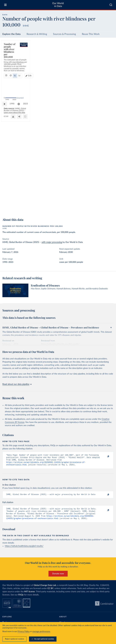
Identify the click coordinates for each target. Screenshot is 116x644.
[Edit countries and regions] (98, 56)
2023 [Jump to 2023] (108, 202)
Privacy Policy (24, 632)
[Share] (104, 209)
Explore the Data (11, 34)
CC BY (40, 210)
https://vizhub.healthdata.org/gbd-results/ (24, 549)
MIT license (29, 595)
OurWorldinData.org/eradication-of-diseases (20, 210)
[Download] (98, 209)
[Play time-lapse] (6, 202)
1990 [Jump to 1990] (13, 202)
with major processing (52, 242)
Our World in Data (58, 5)
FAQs (21, 598)
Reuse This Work (91, 34)
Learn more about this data (64, 208)
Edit (100, 56)
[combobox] (111, 5)
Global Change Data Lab (45, 588)
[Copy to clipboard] (105, 457)
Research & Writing (37, 34)
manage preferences (41, 632)
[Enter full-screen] (110, 209)
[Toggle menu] (5, 5)
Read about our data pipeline (17, 384)
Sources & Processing (64, 34)
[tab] (10, 56)
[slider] (20, 202)
